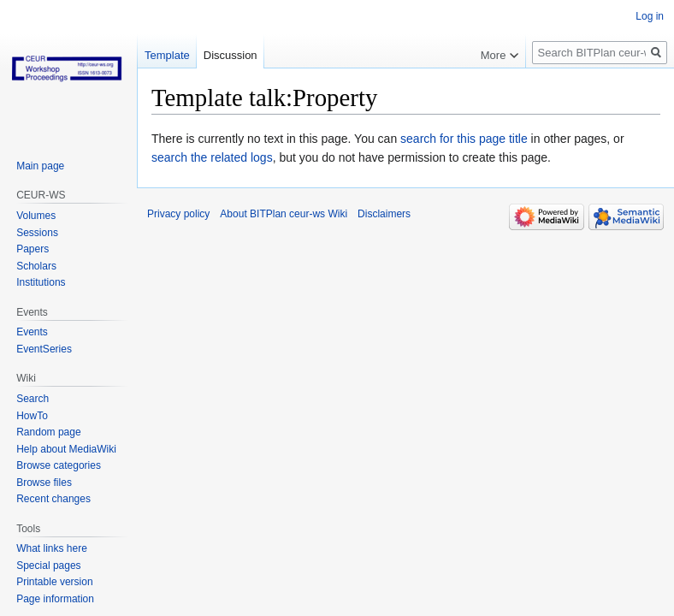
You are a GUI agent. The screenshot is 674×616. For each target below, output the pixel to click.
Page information (55, 599)
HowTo (32, 416)
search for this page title (464, 139)
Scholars (36, 266)
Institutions (41, 282)
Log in (650, 16)
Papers (33, 249)
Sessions (37, 233)
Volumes (36, 216)
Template (167, 55)
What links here (52, 548)
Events (32, 332)
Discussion (231, 55)
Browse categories (59, 465)
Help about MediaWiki (66, 449)
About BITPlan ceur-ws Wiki (284, 214)
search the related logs (212, 157)
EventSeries (44, 349)
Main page (40, 166)
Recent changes (53, 499)
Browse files (44, 483)
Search (33, 399)
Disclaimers (384, 214)
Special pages (48, 566)
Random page (48, 432)
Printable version (54, 582)
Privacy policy (178, 214)
